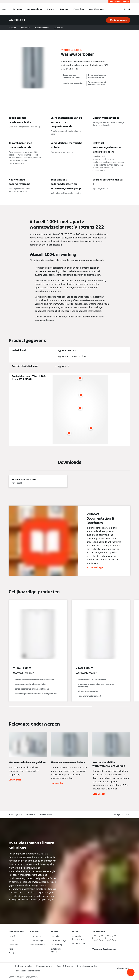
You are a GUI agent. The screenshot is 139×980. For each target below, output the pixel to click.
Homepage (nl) (15, 815)
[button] (131, 972)
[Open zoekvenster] (120, 9)
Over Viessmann (97, 9)
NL (129, 9)
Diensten (64, 9)
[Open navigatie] (4, 9)
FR (125, 9)
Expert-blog (79, 9)
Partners (51, 9)
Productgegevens (42, 28)
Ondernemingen (35, 9)
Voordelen (25, 28)
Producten (18, 9)
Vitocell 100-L (46, 815)
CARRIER (34, 977)
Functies (12, 28)
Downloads (59, 28)
